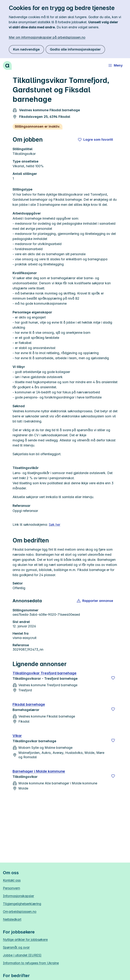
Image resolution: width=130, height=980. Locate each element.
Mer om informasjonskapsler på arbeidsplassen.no (47, 37)
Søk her (55, 525)
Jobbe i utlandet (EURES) (22, 955)
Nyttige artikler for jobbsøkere (25, 940)
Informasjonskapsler (18, 896)
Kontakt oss (12, 880)
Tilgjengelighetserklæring (22, 904)
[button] (95, 601)
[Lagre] (113, 678)
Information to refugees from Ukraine (31, 963)
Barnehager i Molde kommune (39, 771)
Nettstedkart (12, 919)
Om (20, 912)
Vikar (17, 736)
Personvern (11, 888)
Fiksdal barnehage (29, 704)
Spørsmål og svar (16, 947)
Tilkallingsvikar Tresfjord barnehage (45, 673)
